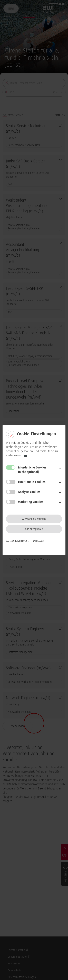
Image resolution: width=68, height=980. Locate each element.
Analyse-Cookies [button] (29, 492)
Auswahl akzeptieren (34, 519)
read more (26, 456)
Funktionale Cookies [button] (32, 482)
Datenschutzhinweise (17, 541)
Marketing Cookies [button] (31, 502)
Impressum (38, 541)
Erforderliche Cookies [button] (40, 470)
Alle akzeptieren (34, 529)
